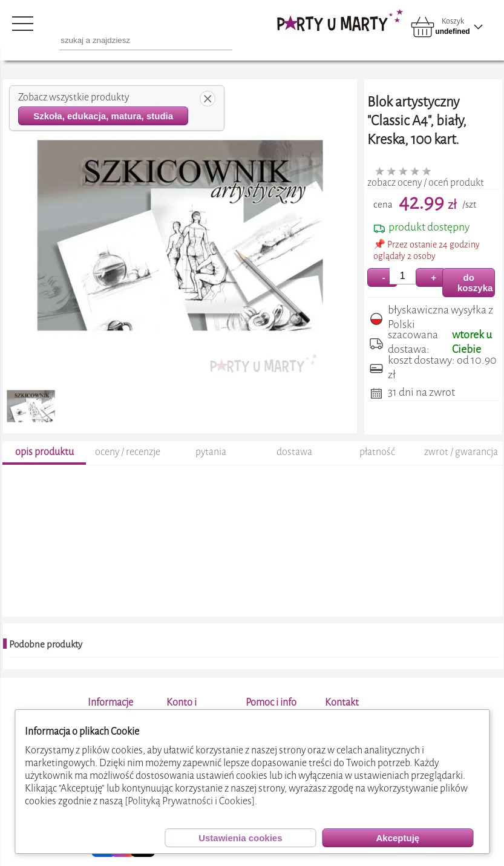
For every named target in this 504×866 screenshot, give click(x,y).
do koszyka (475, 283)
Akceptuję (398, 838)
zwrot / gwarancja (461, 452)
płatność (377, 452)
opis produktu (44, 452)
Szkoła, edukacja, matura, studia (103, 116)
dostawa (294, 452)
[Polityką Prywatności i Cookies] (190, 801)
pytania (211, 452)
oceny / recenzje (128, 452)
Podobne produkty (46, 645)
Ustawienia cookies (240, 838)
